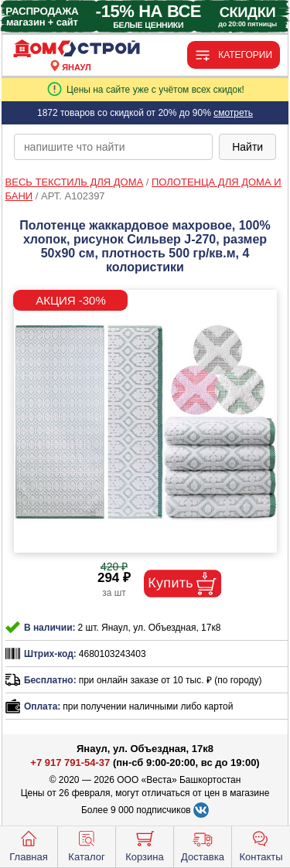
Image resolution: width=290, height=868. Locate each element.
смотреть (233, 113)
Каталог (86, 845)
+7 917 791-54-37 (70, 762)
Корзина (145, 845)
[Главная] (77, 49)
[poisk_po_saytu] (113, 147)
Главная (28, 845)
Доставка (203, 845)
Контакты (261, 845)
